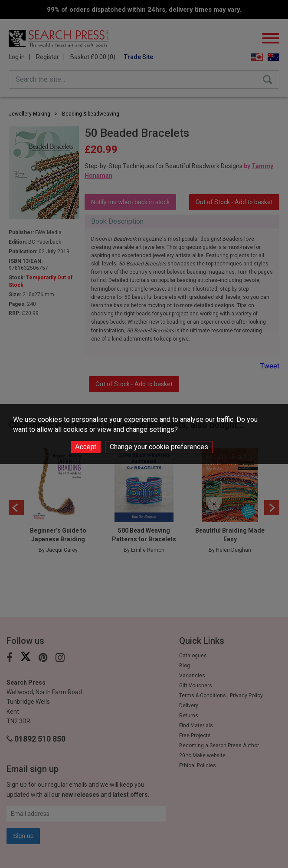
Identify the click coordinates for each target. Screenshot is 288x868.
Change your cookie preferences (159, 447)
